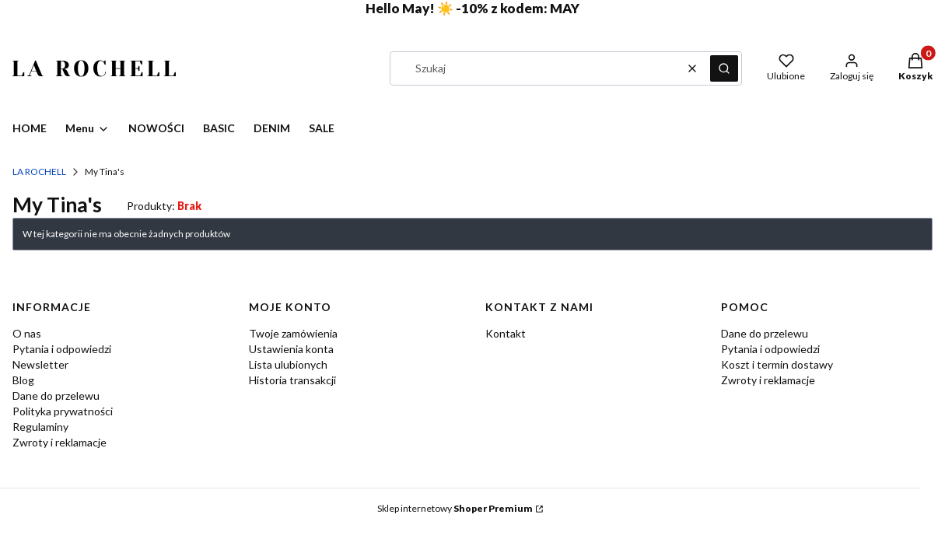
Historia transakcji (292, 380)
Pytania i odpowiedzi (62, 349)
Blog (23, 380)
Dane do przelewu (56, 395)
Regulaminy (40, 427)
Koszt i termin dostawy (777, 364)
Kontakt (506, 333)
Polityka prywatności (63, 411)
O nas (27, 333)
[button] (724, 68)
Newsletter (40, 364)
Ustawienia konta (291, 349)
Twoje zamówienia (293, 333)
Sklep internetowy (455, 508)
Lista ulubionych (288, 364)
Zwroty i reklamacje (59, 442)
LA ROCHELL (39, 171)
